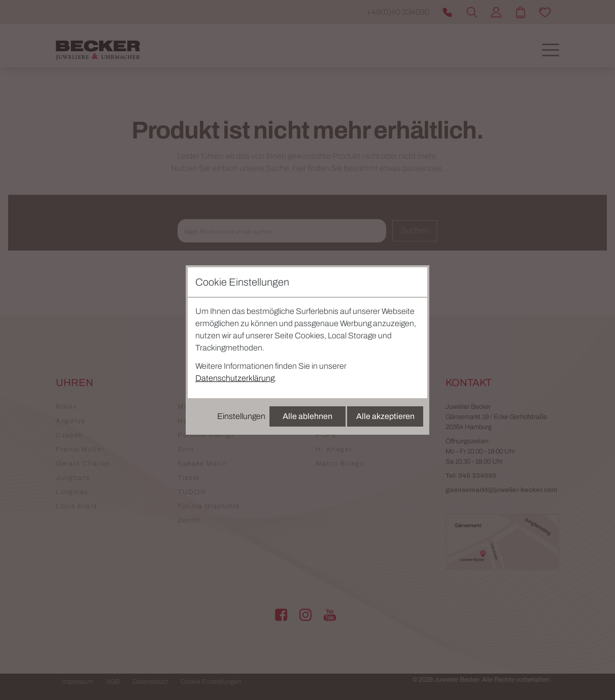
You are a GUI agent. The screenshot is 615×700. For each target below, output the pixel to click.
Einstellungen (241, 416)
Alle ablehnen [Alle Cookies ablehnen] (307, 416)
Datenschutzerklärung (235, 378)
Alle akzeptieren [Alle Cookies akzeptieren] (385, 416)
